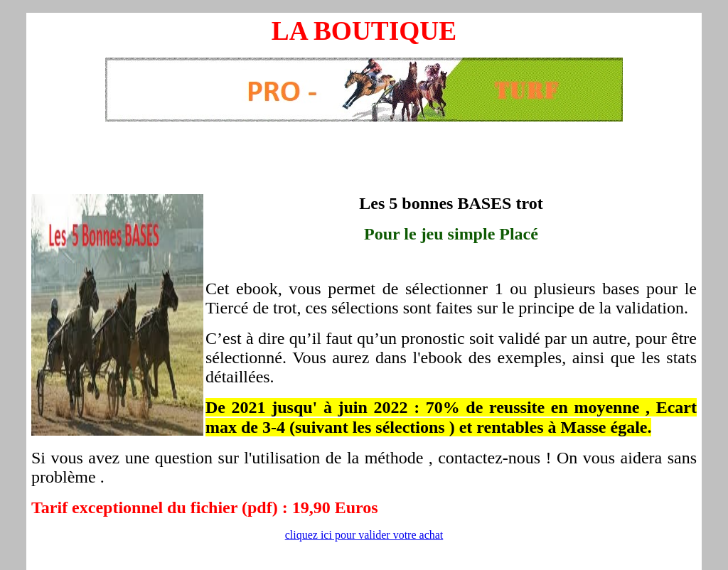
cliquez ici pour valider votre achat (364, 535)
